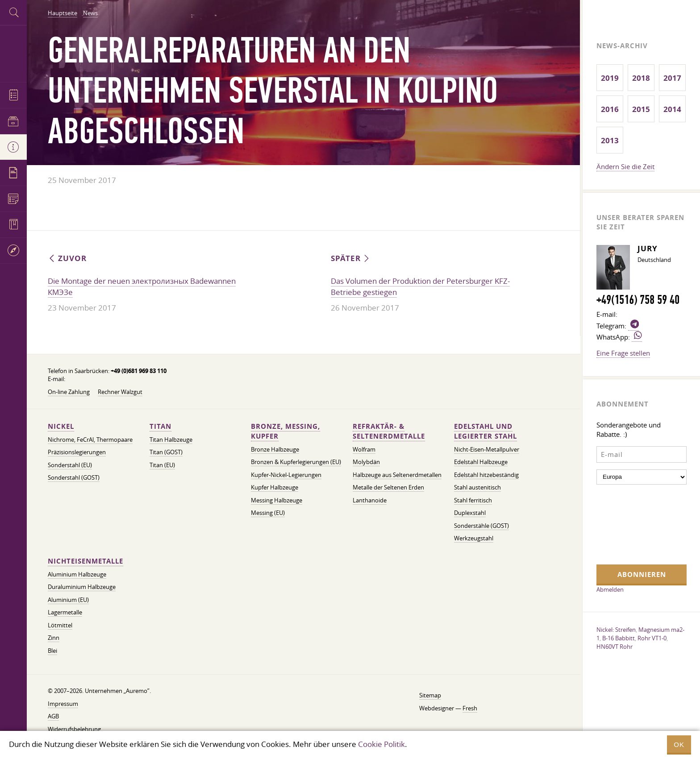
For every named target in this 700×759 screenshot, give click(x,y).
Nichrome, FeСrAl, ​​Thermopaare (90, 440)
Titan (160, 426)
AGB (53, 716)
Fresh (470, 708)
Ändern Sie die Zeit (625, 166)
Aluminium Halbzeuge (77, 574)
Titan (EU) (162, 465)
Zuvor (67, 258)
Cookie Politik (381, 744)
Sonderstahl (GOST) (74, 478)
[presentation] (633, 523)
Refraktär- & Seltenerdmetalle (389, 431)
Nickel (61, 426)
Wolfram (364, 450)
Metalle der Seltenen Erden (388, 487)
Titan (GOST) (166, 452)
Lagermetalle (65, 612)
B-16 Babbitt (619, 638)
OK (679, 744)
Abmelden (610, 589)
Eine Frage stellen (623, 353)
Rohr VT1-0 (652, 638)
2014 (672, 109)
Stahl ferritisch (473, 500)
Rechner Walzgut (120, 392)
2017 (672, 78)
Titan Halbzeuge (171, 440)
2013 (610, 140)
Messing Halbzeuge (277, 500)
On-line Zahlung (69, 392)
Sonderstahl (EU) (70, 465)
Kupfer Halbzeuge (275, 487)
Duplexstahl (470, 513)
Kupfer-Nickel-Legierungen (286, 475)
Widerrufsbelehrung (74, 729)
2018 (641, 78)
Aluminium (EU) (68, 600)
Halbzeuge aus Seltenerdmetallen (397, 475)
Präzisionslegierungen (77, 452)
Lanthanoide (370, 500)
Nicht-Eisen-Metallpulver (487, 450)
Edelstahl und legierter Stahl (485, 431)
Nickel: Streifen (616, 630)
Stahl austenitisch (477, 487)
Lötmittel (60, 625)
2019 (610, 78)
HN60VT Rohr (615, 647)
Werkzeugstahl (474, 538)
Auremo (13, 52)
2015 (641, 109)
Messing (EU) (268, 513)
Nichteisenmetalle (85, 561)
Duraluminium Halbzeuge (82, 587)
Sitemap (430, 695)
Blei (52, 651)
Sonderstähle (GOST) (481, 526)
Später (351, 258)
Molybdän (366, 462)
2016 (610, 109)
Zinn (54, 638)
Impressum (63, 704)
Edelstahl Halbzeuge (481, 462)
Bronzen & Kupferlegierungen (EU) (296, 462)
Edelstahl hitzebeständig (486, 475)
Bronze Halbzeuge (275, 450)
